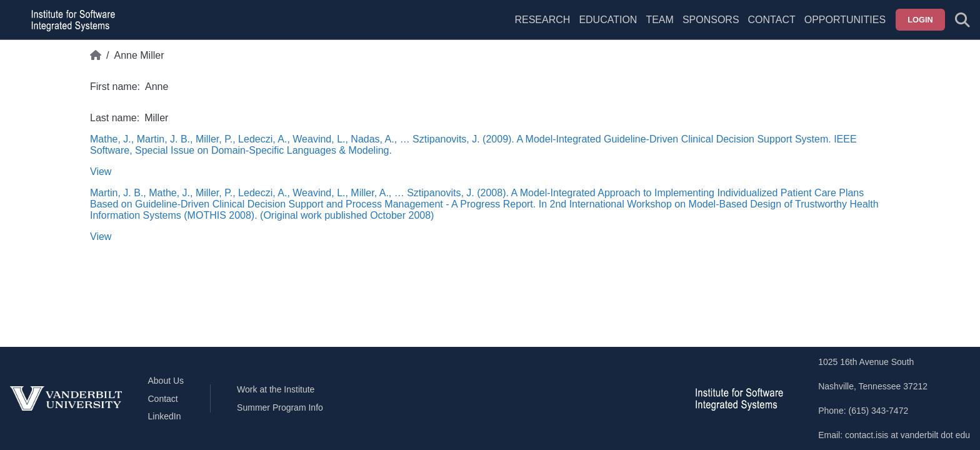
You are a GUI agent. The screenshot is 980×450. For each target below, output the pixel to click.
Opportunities (845, 20)
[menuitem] (659, 27)
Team (659, 20)
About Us (166, 381)
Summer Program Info (280, 407)
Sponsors (711, 20)
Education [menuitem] (608, 20)
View (101, 172)
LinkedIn (165, 416)
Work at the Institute (276, 389)
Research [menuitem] (542, 20)
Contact (772, 20)
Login (920, 20)
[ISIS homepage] (70, 20)
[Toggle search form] (962, 20)
